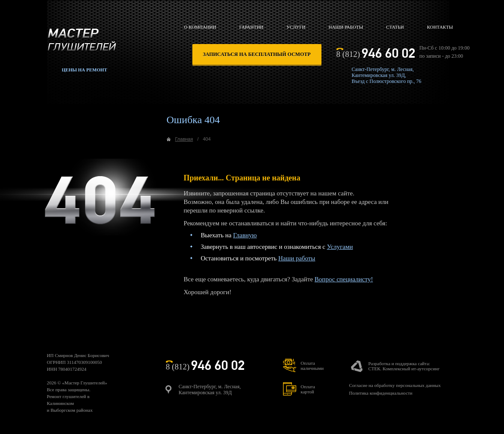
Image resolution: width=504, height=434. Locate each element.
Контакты (440, 27)
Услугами (340, 247)
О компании (200, 27)
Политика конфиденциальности (380, 393)
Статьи (395, 27)
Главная (184, 139)
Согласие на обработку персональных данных (395, 385)
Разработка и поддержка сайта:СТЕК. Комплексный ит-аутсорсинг (404, 366)
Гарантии (251, 27)
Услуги (296, 27)
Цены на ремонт (85, 70)
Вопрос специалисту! (344, 279)
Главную (245, 235)
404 (206, 139)
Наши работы (346, 27)
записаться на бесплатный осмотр (257, 54)
